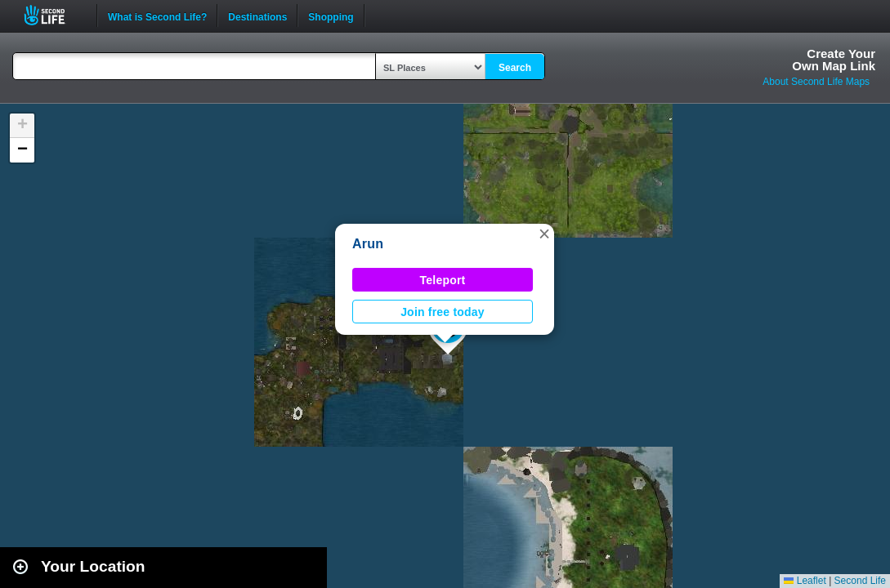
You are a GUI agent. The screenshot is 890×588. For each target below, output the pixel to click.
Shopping (331, 16)
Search (515, 68)
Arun (368, 244)
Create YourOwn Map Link (834, 60)
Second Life (54, 15)
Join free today (443, 312)
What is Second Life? (157, 16)
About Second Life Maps (816, 82)
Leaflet (805, 581)
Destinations (257, 16)
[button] (544, 234)
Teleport (443, 280)
